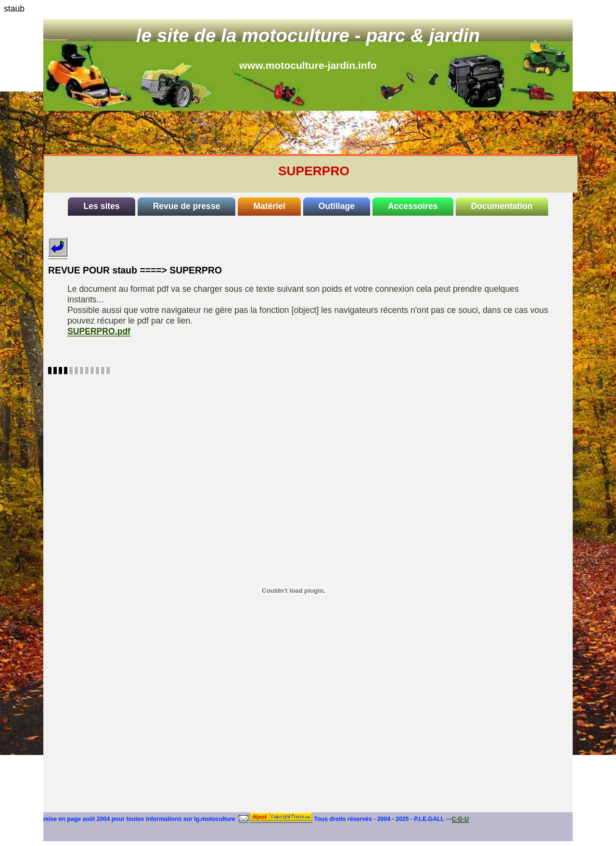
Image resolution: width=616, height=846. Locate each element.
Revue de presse (187, 206)
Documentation (502, 206)
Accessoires (413, 206)
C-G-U (461, 819)
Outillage (337, 206)
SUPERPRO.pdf (99, 331)
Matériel (269, 206)
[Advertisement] (321, 132)
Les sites (101, 206)
